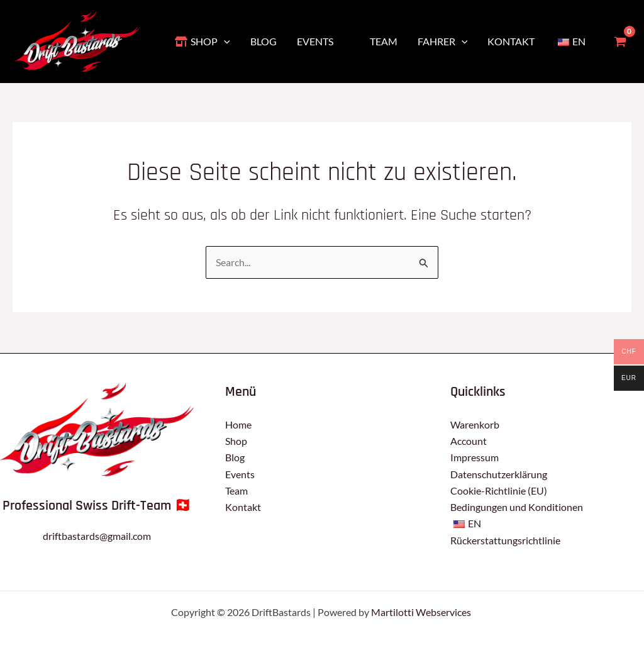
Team (236, 490)
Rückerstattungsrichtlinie (505, 540)
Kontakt (243, 507)
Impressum (475, 457)
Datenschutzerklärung (499, 474)
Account (469, 441)
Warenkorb (475, 424)
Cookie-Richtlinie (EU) (499, 490)
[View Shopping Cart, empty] (620, 42)
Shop (236, 441)
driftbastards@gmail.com (97, 536)
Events (240, 474)
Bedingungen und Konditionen (517, 507)
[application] (224, 42)
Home (238, 424)
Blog (235, 457)
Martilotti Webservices (422, 612)
